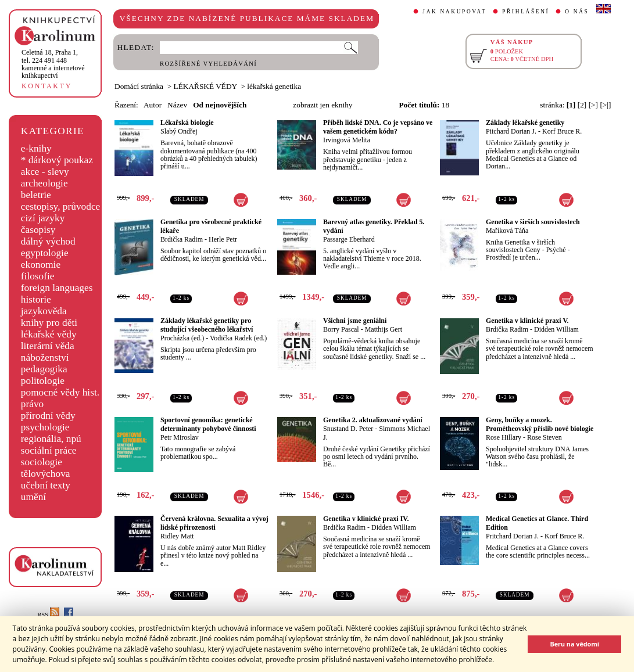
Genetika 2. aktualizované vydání (373, 420)
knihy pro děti (49, 323)
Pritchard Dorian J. (512, 536)
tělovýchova (46, 474)
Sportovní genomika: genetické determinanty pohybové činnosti (208, 424)
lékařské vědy (49, 334)
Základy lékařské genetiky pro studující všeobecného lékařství (207, 325)
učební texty (46, 485)
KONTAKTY (47, 86)
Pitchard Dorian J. (511, 131)
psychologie (45, 427)
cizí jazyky (43, 218)
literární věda (48, 346)
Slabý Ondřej (179, 131)
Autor (153, 105)
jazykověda (44, 311)
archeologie (44, 183)
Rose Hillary (504, 437)
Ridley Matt (177, 536)
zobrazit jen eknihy (323, 105)
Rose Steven (545, 437)
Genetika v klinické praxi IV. (366, 519)
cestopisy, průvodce (61, 206)
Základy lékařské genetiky (525, 123)
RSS (48, 615)
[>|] (605, 105)
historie (36, 299)
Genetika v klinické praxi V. (527, 321)
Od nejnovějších (220, 105)
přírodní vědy (48, 416)
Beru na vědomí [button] (574, 644)
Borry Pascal (341, 329)
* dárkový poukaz (57, 160)
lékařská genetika (274, 86)
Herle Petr (223, 239)
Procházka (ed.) (182, 338)
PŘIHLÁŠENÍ (526, 12)
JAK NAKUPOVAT (454, 12)
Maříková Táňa (507, 231)
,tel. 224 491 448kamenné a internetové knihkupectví (53, 64)
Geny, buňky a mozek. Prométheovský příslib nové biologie (540, 424)
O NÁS (577, 12)
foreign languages (57, 288)
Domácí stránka (139, 86)
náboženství (45, 357)
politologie (43, 381)
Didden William (556, 329)
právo (32, 404)
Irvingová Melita (347, 140)
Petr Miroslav (180, 437)
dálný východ (48, 241)
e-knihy (36, 148)
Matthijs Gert (384, 329)
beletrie (36, 195)
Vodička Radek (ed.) (238, 338)
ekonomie (41, 265)
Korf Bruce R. (562, 131)
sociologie (42, 462)
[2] (582, 105)
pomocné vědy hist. (60, 392)
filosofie (38, 276)
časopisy (38, 230)
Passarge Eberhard (349, 239)
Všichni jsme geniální (355, 321)
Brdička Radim (182, 239)
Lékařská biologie (187, 123)
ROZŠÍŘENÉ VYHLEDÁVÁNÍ (208, 64)
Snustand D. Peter (348, 429)
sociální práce (49, 450)
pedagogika (44, 369)
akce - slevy (45, 172)
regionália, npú (51, 439)
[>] (593, 105)
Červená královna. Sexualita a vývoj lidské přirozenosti (214, 523)
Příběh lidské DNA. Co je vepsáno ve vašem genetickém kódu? (378, 127)
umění (33, 497)
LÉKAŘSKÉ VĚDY (205, 86)
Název (177, 105)
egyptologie (45, 253)
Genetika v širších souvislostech (533, 222)
